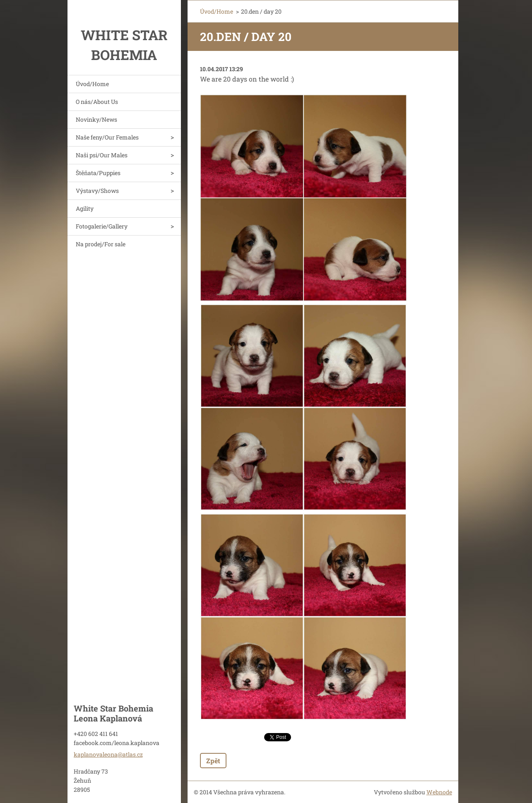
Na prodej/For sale (101, 244)
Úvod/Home (92, 84)
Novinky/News (96, 119)
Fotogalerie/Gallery (102, 226)
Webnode (439, 792)
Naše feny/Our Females (107, 137)
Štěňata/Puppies (98, 173)
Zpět (213, 761)
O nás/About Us (97, 102)
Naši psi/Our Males (102, 155)
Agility (85, 208)
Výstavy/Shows (97, 191)
